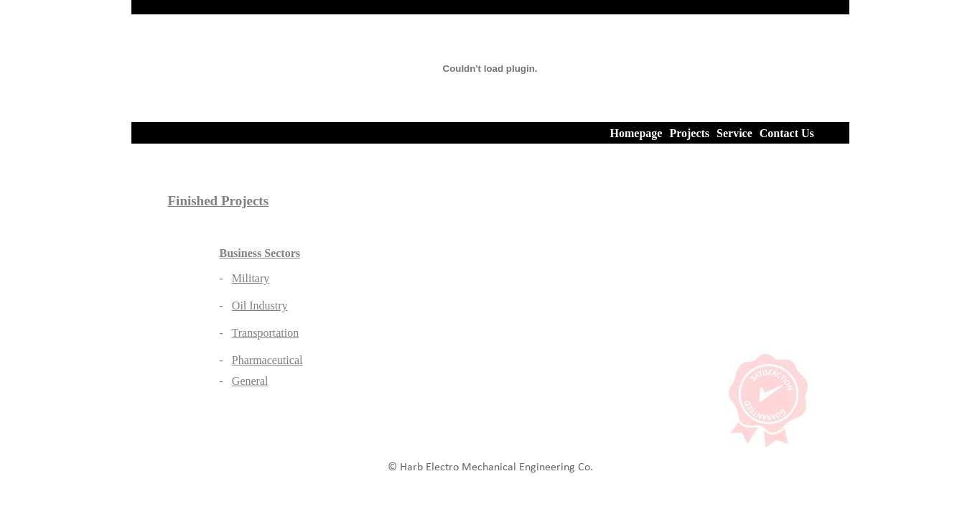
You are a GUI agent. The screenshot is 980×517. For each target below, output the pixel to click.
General (250, 381)
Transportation (266, 333)
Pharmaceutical (267, 360)
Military (251, 278)
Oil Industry (260, 306)
